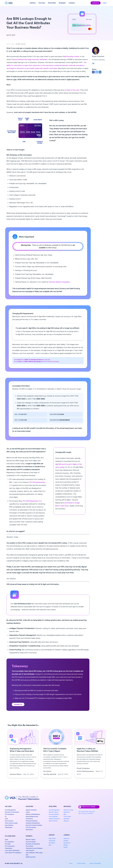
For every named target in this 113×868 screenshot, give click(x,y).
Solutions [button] (33, 3)
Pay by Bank (29, 846)
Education (66, 819)
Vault (6, 819)
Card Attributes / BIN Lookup (34, 853)
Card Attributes (53, 816)
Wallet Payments (31, 857)
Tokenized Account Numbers (34, 848)
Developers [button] (63, 3)
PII (6, 816)
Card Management (10, 810)
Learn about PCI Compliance (13, 853)
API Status (52, 843)
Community (52, 841)
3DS (27, 855)
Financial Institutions (32, 821)
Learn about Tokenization (12, 850)
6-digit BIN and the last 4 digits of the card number (69, 464)
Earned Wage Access (32, 816)
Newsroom (67, 812)
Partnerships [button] (53, 3)
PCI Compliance (9, 814)
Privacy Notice (81, 863)
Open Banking (9, 825)
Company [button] (72, 3)
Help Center (52, 838)
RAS (50, 845)
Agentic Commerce (31, 810)
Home (8, 44)
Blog (13, 44)
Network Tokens (31, 839)
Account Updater (31, 842)
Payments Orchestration (12, 812)
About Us (66, 838)
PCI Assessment (10, 846)
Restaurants (29, 830)
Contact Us (96, 3)
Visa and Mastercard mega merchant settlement (30, 59)
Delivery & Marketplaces (33, 814)
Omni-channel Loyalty (11, 823)
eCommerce (29, 819)
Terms (71, 863)
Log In (105, 3)
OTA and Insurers (31, 827)
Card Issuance (9, 821)
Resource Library (69, 810)
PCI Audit (8, 844)
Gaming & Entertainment (33, 823)
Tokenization (9, 827)
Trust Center (67, 816)
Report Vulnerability (95, 863)
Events (66, 847)
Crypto (28, 812)
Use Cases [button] (42, 3)
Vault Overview (53, 821)
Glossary (66, 821)
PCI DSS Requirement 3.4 (32, 501)
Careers (66, 841)
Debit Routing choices (71, 56)
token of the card (73, 90)
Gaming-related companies (59, 282)
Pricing (66, 845)
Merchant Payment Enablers (34, 825)
